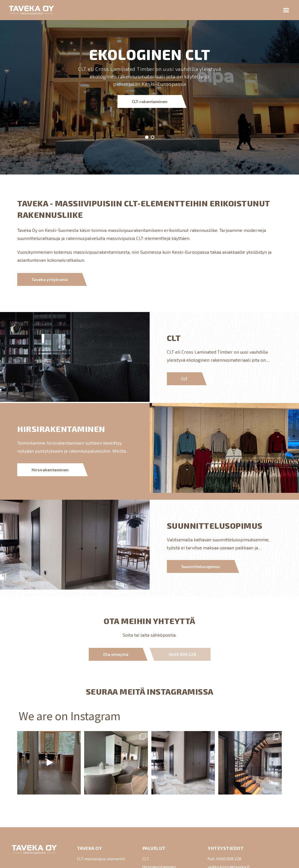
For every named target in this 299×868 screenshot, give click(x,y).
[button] (147, 137)
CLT (184, 379)
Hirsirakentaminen (50, 470)
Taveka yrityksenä (50, 279)
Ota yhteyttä (116, 654)
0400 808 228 (182, 654)
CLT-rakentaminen (150, 34)
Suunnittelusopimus (201, 566)
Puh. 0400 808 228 (224, 859)
